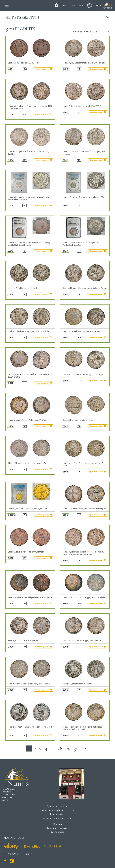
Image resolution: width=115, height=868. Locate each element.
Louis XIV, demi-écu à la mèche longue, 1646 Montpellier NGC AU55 (81, 244)
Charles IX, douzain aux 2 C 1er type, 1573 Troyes (83, 374)
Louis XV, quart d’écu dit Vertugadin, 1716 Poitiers (29, 420)
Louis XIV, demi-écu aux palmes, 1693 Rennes (81, 331)
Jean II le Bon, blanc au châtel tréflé (23, 288)
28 (60, 748)
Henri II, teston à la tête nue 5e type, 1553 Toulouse (29, 684)
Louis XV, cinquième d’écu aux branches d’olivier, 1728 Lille (28, 153)
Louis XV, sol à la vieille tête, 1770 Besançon (26, 552)
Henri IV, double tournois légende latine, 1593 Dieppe (30, 597)
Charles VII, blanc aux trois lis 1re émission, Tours (28, 463)
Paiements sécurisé (58, 828)
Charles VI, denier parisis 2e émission (78, 420)
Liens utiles (58, 832)
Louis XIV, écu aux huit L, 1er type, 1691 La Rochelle (84, 597)
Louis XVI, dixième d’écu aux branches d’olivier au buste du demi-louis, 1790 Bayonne (83, 553)
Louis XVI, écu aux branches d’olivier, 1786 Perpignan (85, 63)
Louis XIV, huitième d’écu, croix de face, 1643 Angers (84, 509)
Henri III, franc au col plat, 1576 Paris (23, 640)
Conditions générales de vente (58, 810)
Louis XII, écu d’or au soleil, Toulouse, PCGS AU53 (29, 509)
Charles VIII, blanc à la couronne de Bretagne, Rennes (85, 288)
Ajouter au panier (43, 69)
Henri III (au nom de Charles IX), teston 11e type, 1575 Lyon (30, 728)
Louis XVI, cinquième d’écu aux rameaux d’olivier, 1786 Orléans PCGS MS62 (29, 198)
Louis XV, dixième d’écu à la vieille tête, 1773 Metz (83, 106)
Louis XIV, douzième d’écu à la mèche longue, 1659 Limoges (84, 153)
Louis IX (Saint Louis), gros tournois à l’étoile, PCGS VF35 (84, 198)
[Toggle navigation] (7, 5)
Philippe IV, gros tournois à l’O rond (77, 684)
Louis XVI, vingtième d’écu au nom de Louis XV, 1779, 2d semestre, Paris (30, 107)
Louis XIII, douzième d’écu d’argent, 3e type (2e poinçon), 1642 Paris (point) (82, 728)
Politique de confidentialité (58, 818)
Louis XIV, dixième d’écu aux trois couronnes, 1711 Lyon (84, 464)
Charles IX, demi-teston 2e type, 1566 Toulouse (82, 640)
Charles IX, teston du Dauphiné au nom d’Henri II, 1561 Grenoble (29, 376)
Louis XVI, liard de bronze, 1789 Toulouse (25, 63)
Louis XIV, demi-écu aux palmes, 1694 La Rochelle (29, 331)
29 (68, 748)
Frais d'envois (58, 814)
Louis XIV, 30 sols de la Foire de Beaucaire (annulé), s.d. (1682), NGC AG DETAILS (29, 244)
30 (76, 748)
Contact (58, 824)
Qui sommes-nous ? (58, 806)
